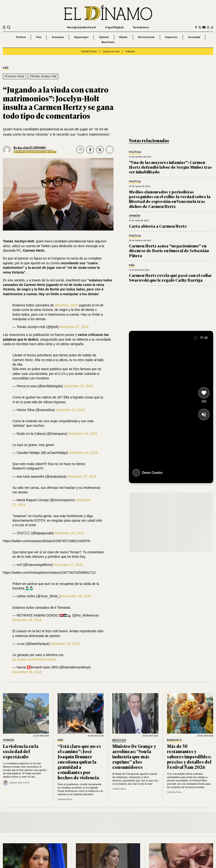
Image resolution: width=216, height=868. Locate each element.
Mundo (123, 37)
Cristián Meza (119, 789)
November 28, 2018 (79, 386)
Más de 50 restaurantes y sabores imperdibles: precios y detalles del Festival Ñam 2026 (189, 756)
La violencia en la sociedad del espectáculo (21, 751)
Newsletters (141, 27)
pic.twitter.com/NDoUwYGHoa (34, 659)
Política (21, 37)
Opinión (104, 37)
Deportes (171, 37)
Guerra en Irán (111, 51)
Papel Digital (114, 27)
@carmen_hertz (66, 305)
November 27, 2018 (74, 327)
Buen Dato (108, 42)
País (39, 37)
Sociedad (194, 37)
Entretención (146, 37)
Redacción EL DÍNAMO (30, 148)
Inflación (130, 51)
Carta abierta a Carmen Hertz (158, 226)
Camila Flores (89, 51)
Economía (58, 37)
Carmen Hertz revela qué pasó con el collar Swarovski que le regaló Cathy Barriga (170, 277)
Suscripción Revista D (81, 27)
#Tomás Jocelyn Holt (43, 76)
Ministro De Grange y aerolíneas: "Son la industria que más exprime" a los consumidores (134, 756)
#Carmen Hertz (14, 76)
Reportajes (81, 37)
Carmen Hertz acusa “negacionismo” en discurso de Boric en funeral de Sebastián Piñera (169, 250)
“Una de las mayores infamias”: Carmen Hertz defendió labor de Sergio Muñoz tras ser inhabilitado (170, 167)
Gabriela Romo (65, 799)
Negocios (119, 740)
